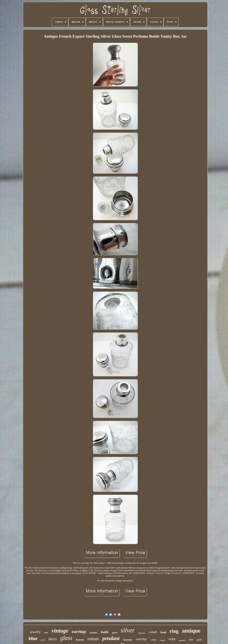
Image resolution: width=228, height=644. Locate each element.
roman (93, 639)
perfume (94, 633)
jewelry (35, 632)
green (115, 633)
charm (163, 640)
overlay (141, 639)
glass (66, 638)
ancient (182, 640)
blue (33, 638)
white (153, 640)
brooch (80, 640)
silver (128, 630)
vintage (60, 631)
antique (191, 631)
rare (46, 632)
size (191, 639)
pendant (111, 638)
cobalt (153, 632)
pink (43, 640)
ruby (172, 639)
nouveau (142, 633)
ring (174, 631)
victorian (128, 640)
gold (199, 640)
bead (163, 632)
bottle (105, 632)
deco (53, 639)
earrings (79, 632)
